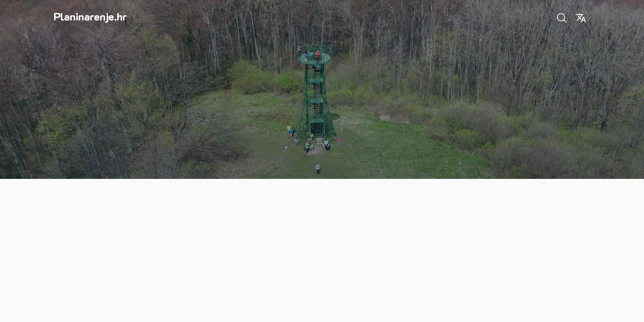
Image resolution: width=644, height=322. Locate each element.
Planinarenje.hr (90, 16)
